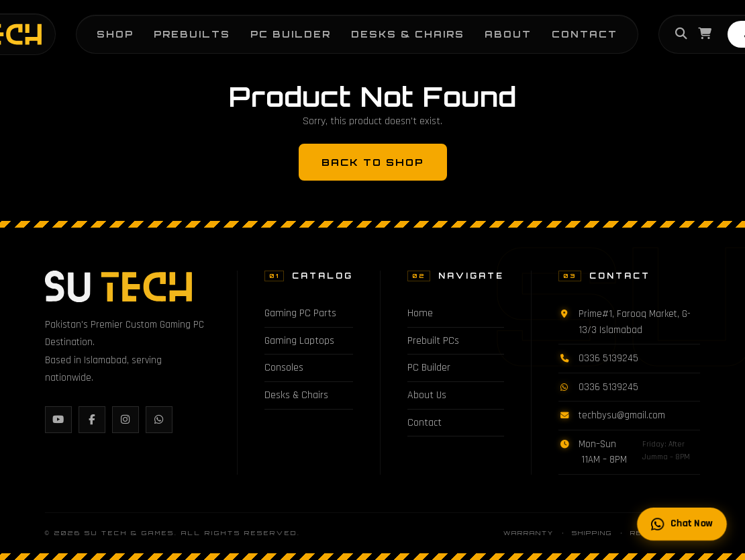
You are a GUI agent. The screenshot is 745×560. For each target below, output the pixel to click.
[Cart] (705, 34)
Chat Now (682, 524)
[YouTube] (58, 420)
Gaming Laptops (299, 341)
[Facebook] (92, 420)
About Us (427, 395)
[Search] (681, 34)
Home (420, 313)
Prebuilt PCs (433, 341)
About (508, 34)
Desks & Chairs (408, 34)
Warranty (529, 533)
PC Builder (291, 34)
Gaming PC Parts (300, 313)
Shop (115, 34)
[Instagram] (126, 420)
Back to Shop (373, 162)
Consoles (284, 368)
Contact (585, 34)
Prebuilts (192, 34)
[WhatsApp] (159, 420)
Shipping (592, 533)
